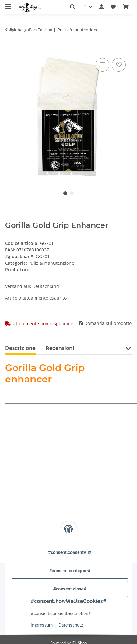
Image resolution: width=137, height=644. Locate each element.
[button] (74, 7)
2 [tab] (72, 193)
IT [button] (84, 7)
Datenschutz (71, 625)
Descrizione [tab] (20, 348)
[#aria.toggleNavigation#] (8, 4)
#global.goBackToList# (30, 30)
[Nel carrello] (10, 49)
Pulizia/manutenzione (51, 263)
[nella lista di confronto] (102, 65)
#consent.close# (70, 589)
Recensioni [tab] (60, 348)
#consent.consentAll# (70, 552)
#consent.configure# (70, 571)
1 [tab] (65, 193)
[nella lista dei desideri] (119, 65)
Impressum (42, 625)
